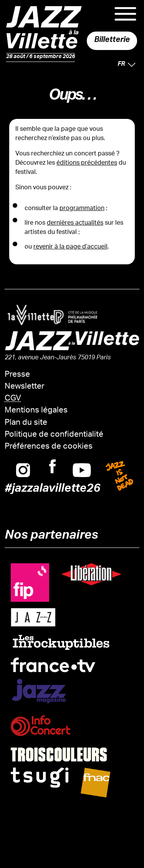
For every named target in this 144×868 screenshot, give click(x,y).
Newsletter (25, 387)
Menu (125, 14)
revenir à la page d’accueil (70, 247)
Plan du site (26, 423)
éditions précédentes (87, 163)
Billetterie (112, 41)
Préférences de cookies (49, 447)
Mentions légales (36, 411)
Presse (17, 375)
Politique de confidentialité (54, 435)
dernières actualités (75, 223)
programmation (82, 209)
